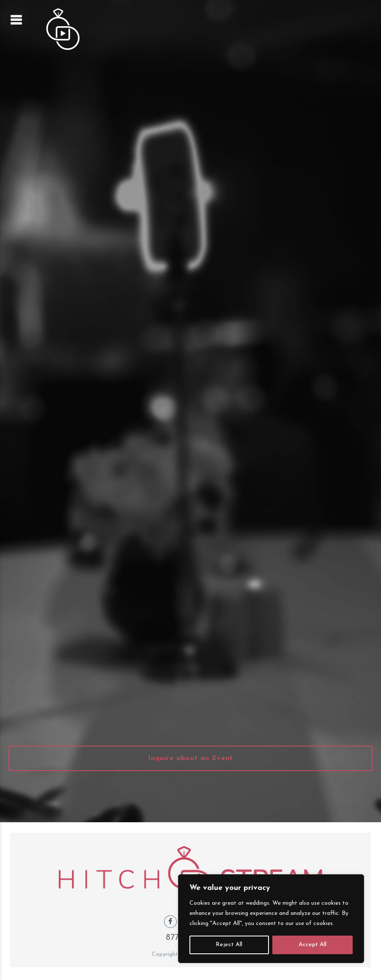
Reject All (229, 945)
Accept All (312, 945)
